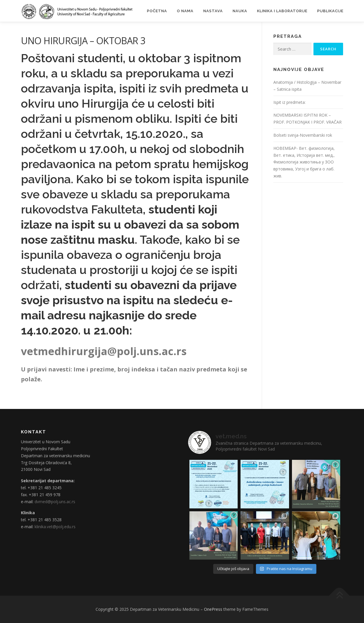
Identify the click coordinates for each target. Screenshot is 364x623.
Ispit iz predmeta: (289, 102)
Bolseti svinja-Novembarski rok (303, 135)
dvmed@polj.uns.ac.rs (55, 502)
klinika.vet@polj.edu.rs (55, 527)
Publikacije (330, 11)
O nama (185, 11)
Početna (157, 11)
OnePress (213, 609)
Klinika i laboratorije (282, 11)
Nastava (213, 11)
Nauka (240, 11)
